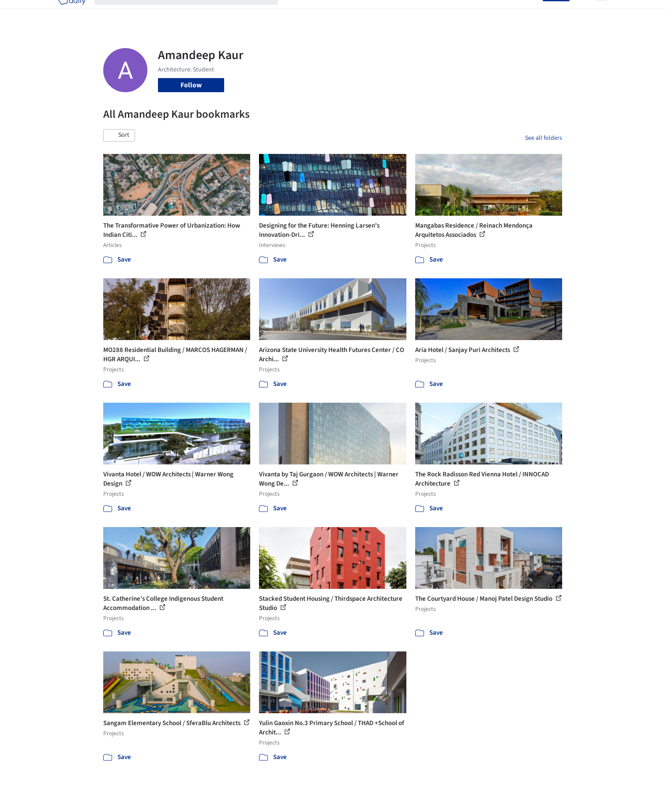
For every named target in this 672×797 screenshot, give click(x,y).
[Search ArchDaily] (193, 12)
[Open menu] (601, 12)
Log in (528, 12)
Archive (483, 12)
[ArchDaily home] (71, 12)
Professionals (421, 12)
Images (329, 12)
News (457, 12)
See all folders (544, 138)
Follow (191, 85)
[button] (119, 135)
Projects (299, 12)
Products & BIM (370, 12)
